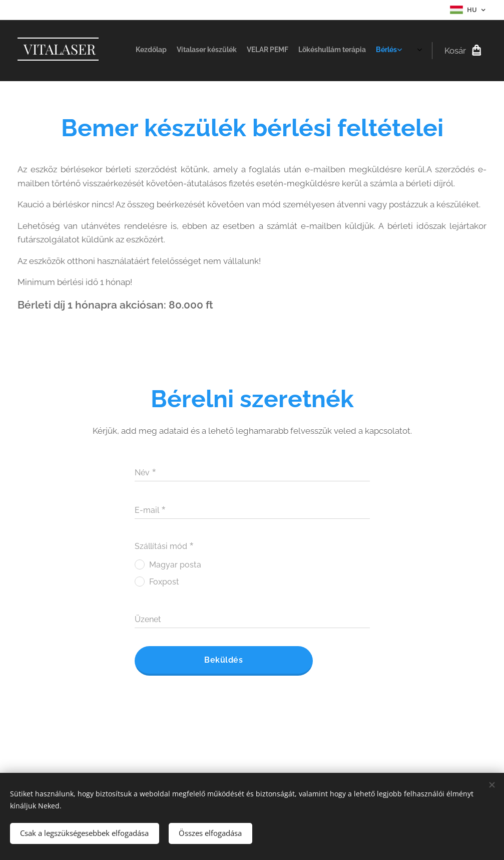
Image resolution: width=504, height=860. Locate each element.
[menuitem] (328, 51)
